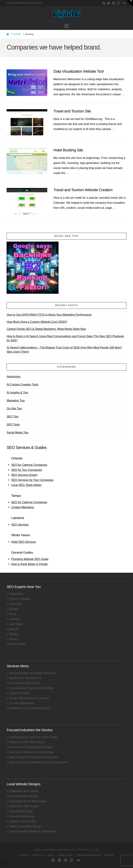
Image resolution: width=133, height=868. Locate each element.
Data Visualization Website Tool (78, 71)
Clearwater (14, 604)
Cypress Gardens (19, 599)
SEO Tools (13, 424)
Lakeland (13, 619)
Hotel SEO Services (24, 542)
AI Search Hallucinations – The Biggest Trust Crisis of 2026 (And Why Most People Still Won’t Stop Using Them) (64, 350)
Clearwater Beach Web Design (27, 801)
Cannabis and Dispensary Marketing (30, 688)
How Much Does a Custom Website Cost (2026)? (37, 322)
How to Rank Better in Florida (29, 564)
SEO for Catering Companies (29, 465)
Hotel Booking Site (68, 150)
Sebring (12, 634)
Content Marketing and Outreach (28, 698)
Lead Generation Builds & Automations (32, 831)
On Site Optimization (20, 703)
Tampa (12, 639)
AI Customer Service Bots (24, 683)
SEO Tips (12, 416)
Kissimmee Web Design (22, 806)
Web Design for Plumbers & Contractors (32, 757)
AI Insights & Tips (17, 392)
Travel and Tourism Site (72, 111)
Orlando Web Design (21, 816)
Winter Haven (16, 644)
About (51, 855)
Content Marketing (23, 507)
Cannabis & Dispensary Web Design (30, 752)
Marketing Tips (16, 400)
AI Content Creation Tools (22, 384)
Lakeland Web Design (21, 821)
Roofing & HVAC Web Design (26, 742)
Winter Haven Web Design (24, 826)
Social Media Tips (17, 432)
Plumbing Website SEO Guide (30, 559)
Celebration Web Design (23, 791)
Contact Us (38, 855)
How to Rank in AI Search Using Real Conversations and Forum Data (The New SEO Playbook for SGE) (65, 338)
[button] (67, 26)
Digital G (24, 855)
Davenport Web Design (22, 796)
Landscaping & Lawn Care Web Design (32, 737)
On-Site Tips (14, 408)
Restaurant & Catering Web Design (29, 747)
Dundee (13, 609)
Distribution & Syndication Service (29, 708)
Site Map (109, 855)
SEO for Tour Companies (27, 470)
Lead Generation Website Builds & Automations (37, 762)
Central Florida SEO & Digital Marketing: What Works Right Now (46, 329)
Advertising (13, 376)
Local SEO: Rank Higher (26, 485)
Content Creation (18, 693)
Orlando (13, 629)
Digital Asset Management (24, 678)
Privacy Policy (66, 855)
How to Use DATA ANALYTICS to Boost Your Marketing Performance (49, 315)
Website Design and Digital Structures (31, 673)
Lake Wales (15, 624)
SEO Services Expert (24, 475)
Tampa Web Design (20, 811)
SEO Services (20, 525)
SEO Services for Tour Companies (32, 480)
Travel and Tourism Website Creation (83, 190)
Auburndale (15, 594)
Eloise (12, 614)
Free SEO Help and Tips (89, 855)
